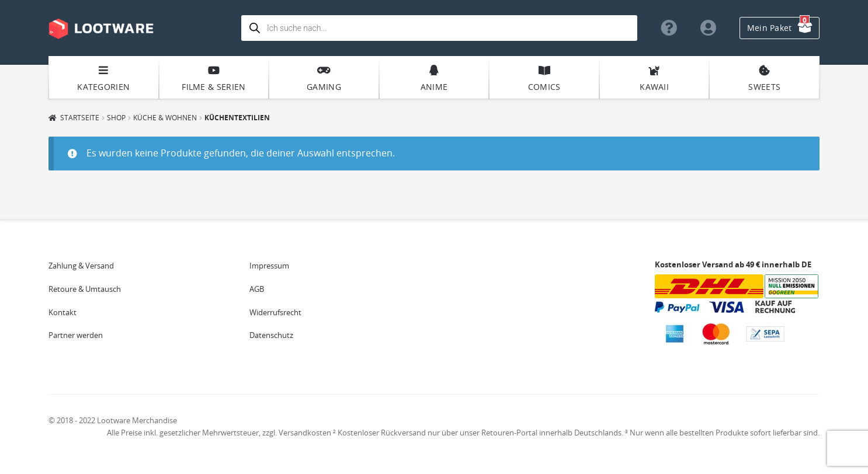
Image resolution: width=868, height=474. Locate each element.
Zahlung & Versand (81, 266)
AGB (257, 289)
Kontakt (63, 312)
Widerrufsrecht (275, 312)
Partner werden (76, 335)
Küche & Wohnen (165, 117)
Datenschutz (271, 335)
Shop (116, 117)
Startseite (80, 117)
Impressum (269, 266)
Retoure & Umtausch (85, 289)
